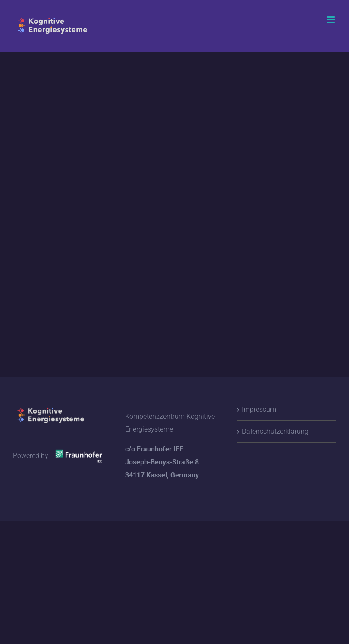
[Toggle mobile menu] (332, 20)
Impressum (259, 409)
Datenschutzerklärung (275, 431)
